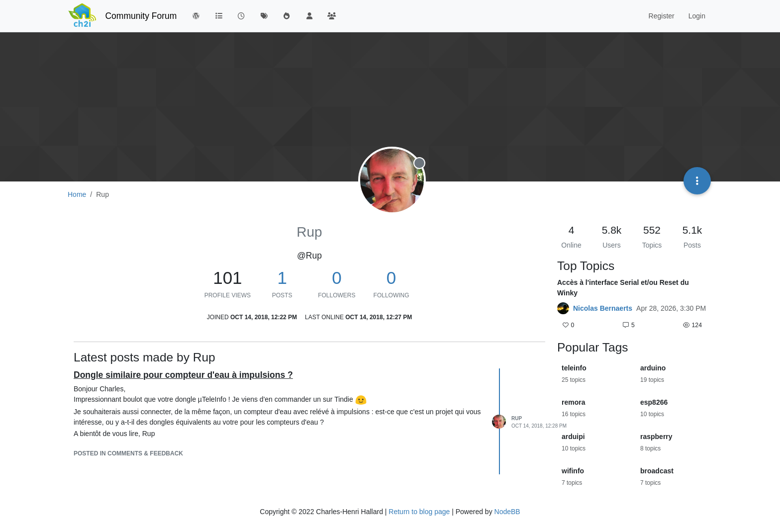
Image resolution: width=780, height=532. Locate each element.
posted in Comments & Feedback (128, 453)
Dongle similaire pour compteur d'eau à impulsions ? (183, 375)
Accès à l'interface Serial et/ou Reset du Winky (623, 288)
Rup (517, 418)
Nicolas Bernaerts (603, 308)
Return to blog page (419, 512)
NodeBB (507, 512)
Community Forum (141, 16)
